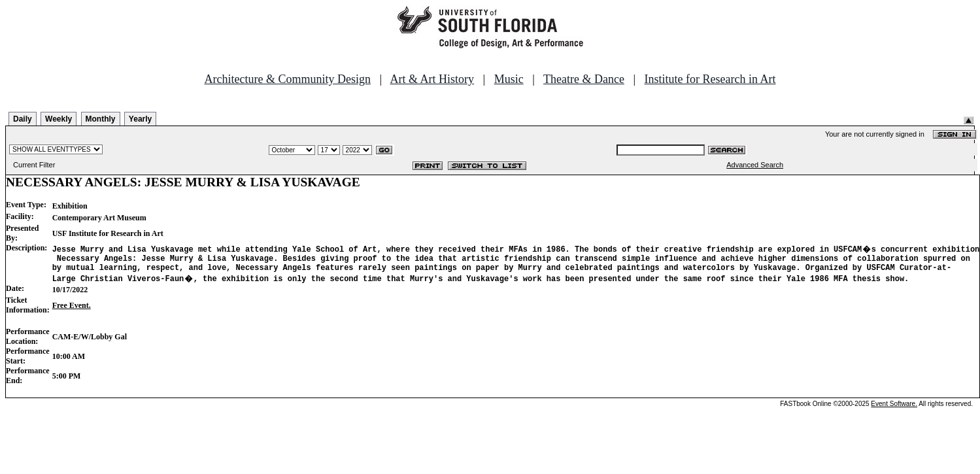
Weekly (59, 119)
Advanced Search (755, 165)
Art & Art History (432, 79)
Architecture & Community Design (288, 79)
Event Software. (894, 408)
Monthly (101, 119)
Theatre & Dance (584, 79)
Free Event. (72, 309)
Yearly (140, 119)
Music (509, 79)
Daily (23, 119)
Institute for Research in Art (710, 79)
